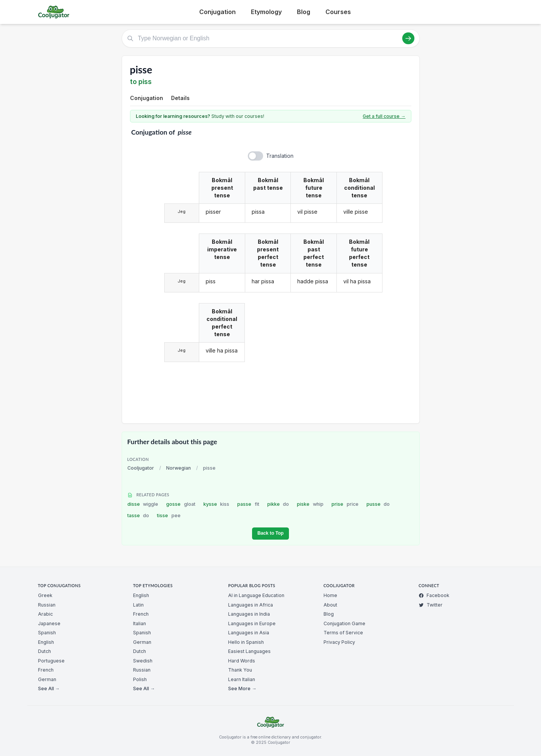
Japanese (49, 623)
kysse (217, 504)
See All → (49, 688)
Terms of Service (343, 633)
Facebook (434, 595)
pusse (378, 504)
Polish (140, 679)
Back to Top (270, 533)
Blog (304, 12)
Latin (138, 605)
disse (143, 504)
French (46, 670)
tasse (138, 515)
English (46, 642)
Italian (140, 623)
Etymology (266, 12)
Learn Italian (242, 679)
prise (345, 504)
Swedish (143, 661)
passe (248, 504)
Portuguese (51, 661)
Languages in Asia (249, 633)
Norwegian (178, 468)
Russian (47, 605)
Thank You (240, 670)
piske (310, 504)
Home (330, 595)
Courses (338, 12)
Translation (280, 156)
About (330, 605)
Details (180, 98)
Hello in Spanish (246, 642)
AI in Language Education (256, 595)
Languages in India (249, 614)
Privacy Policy (339, 642)
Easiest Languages (249, 651)
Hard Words (242, 661)
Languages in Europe (252, 623)
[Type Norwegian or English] (271, 38)
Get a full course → (384, 116)
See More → (242, 688)
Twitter (431, 605)
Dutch (44, 651)
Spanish (47, 633)
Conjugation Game (344, 623)
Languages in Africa (251, 605)
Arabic (45, 614)
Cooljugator (141, 468)
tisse (169, 515)
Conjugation (217, 12)
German (47, 679)
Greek (45, 595)
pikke (278, 504)
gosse (181, 504)
